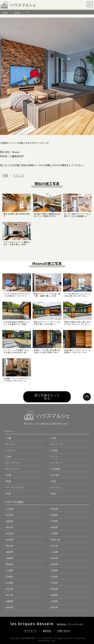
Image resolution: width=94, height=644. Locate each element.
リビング (19, 175)
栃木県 (10, 527)
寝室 (53, 493)
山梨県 (55, 552)
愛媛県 (55, 595)
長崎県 (10, 607)
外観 (9, 438)
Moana (17, 12)
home (5, 12)
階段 (9, 481)
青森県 (55, 509)
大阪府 (55, 577)
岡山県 (10, 589)
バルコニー (57, 487)
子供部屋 (56, 469)
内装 (5, 175)
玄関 (9, 475)
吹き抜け (56, 475)
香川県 (10, 595)
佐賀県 (55, 601)
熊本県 (55, 607)
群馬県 (55, 527)
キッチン (11, 444)
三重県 (10, 570)
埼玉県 (10, 533)
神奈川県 (56, 540)
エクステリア (13, 469)
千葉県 (55, 533)
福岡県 (10, 601)
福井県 (10, 552)
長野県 (10, 558)
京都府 (10, 577)
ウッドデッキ (13, 463)
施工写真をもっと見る (47, 397)
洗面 (9, 457)
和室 (9, 493)
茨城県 (55, 521)
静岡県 (10, 564)
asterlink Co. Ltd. (47, 640)
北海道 (10, 509)
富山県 (10, 546)
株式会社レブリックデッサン (47, 624)
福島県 (10, 521)
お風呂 (55, 450)
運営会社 (47, 631)
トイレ (55, 457)
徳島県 (55, 589)
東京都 (10, 540)
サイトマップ (30, 631)
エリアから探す (15, 502)
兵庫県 (10, 583)
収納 (53, 481)
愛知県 (55, 564)
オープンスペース (15, 487)
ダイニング (57, 444)
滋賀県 (55, 570)
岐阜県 (55, 558)
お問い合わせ (64, 631)
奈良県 (55, 583)
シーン (11, 431)
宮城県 (55, 515)
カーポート (57, 463)
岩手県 (10, 515)
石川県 (55, 546)
